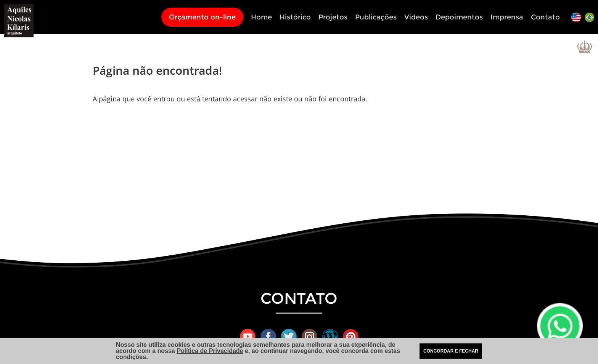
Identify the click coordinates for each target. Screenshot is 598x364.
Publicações (376, 17)
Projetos (333, 17)
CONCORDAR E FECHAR (451, 351)
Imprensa (507, 17)
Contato (545, 17)
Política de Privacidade (210, 351)
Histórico (295, 17)
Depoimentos (459, 17)
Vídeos (416, 17)
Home (261, 17)
